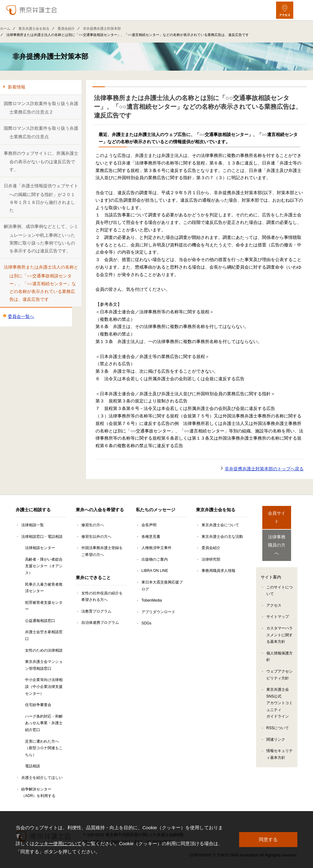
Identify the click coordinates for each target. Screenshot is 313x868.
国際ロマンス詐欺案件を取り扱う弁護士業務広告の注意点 (41, 132)
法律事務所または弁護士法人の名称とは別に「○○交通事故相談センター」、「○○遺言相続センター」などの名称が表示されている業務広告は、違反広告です (41, 283)
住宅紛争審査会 (38, 705)
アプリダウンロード (158, 612)
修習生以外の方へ (96, 537)
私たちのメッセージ (156, 510)
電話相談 (33, 766)
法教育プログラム (96, 611)
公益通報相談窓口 (40, 621)
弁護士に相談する (33, 510)
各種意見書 (151, 537)
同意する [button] (268, 839)
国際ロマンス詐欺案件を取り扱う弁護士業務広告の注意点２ (41, 108)
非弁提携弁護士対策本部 (102, 28)
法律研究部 (211, 559)
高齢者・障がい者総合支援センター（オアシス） (44, 566)
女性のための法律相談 (44, 650)
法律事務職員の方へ (277, 536)
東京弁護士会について (220, 525)
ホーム (5, 28)
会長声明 (149, 525)
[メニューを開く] (303, 10)
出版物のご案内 (155, 559)
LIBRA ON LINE (155, 571)
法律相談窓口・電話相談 (42, 537)
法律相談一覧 (33, 525)
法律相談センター (40, 548)
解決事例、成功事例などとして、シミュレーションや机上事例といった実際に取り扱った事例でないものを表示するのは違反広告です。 (41, 239)
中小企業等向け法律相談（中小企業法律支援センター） (44, 686)
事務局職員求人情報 (218, 571)
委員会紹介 (66, 28)
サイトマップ (278, 604)
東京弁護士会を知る (34, 28)
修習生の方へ (93, 525)
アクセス (274, 593)
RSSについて (278, 715)
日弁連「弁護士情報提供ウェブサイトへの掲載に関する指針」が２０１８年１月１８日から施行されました (41, 198)
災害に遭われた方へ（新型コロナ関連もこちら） (44, 748)
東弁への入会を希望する (100, 510)
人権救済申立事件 (156, 548)
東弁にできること (93, 578)
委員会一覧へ (21, 316)
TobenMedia (152, 600)
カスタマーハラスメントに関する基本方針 (280, 622)
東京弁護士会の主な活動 (222, 537)
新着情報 (17, 87)
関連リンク (276, 727)
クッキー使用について (58, 843)
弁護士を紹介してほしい (42, 778)
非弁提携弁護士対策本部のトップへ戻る (264, 469)
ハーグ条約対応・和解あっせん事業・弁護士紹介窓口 (44, 723)
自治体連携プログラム (100, 623)
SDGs (146, 623)
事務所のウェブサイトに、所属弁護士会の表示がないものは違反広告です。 (41, 161)
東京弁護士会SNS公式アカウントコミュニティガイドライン (280, 690)
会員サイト (277, 514)
